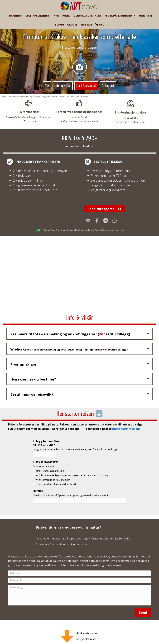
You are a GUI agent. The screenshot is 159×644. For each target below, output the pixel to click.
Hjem (4, 97)
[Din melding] (79, 589)
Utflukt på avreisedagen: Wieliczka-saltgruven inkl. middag (72, 470)
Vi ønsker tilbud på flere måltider (53, 474)
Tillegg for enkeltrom (47, 437)
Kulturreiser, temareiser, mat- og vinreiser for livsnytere (28, 97)
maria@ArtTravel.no (90, 533)
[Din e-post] (79, 574)
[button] (134, 16)
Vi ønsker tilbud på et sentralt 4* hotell (56, 479)
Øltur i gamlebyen (50, 465)
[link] (15, 16)
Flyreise (38, 485)
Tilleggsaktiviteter (45, 456)
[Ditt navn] (79, 567)
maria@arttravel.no (126, 423)
